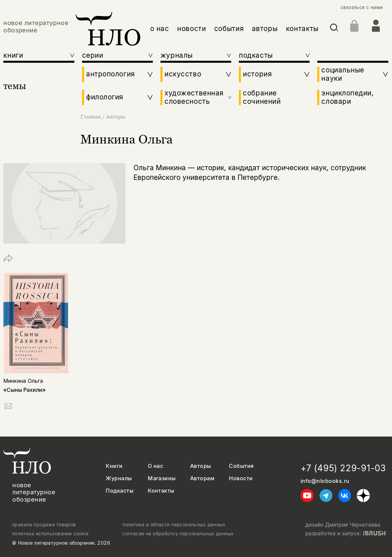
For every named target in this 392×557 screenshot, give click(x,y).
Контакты (161, 491)
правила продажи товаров (44, 525)
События (241, 466)
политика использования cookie (50, 534)
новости (191, 29)
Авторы (116, 116)
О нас (155, 466)
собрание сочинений (262, 97)
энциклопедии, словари (347, 97)
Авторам (202, 478)
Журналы (119, 478)
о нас (160, 29)
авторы (265, 29)
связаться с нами (362, 7)
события (229, 29)
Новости (241, 478)
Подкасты (120, 491)
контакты (302, 29)
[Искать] (334, 29)
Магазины (162, 478)
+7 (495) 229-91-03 (343, 468)
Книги (114, 466)
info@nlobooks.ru (325, 481)
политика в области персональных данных (174, 525)
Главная (91, 116)
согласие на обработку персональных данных (178, 534)
